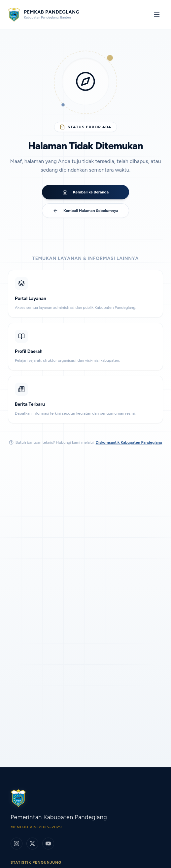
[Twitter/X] (32, 844)
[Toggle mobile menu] (157, 15)
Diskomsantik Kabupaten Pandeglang (129, 442)
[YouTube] (48, 844)
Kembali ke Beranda (85, 192)
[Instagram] (17, 844)
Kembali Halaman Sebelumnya (85, 211)
